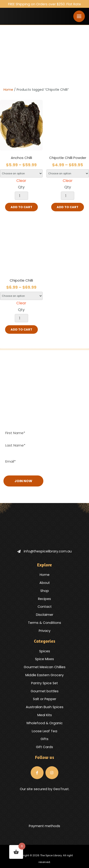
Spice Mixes (44, 659)
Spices (45, 651)
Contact (45, 607)
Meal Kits (45, 715)
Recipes (44, 599)
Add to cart (21, 207)
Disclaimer (45, 615)
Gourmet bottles (45, 691)
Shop (45, 591)
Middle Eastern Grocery (44, 675)
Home (8, 90)
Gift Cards (44, 747)
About (45, 583)
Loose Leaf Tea (44, 731)
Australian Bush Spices (45, 707)
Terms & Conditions (44, 623)
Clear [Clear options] (21, 181)
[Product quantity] (21, 196)
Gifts (44, 739)
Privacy (45, 631)
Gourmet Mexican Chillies (45, 667)
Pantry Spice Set (44, 683)
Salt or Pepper (45, 699)
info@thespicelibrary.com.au (44, 551)
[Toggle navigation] (79, 16)
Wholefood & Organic (44, 723)
